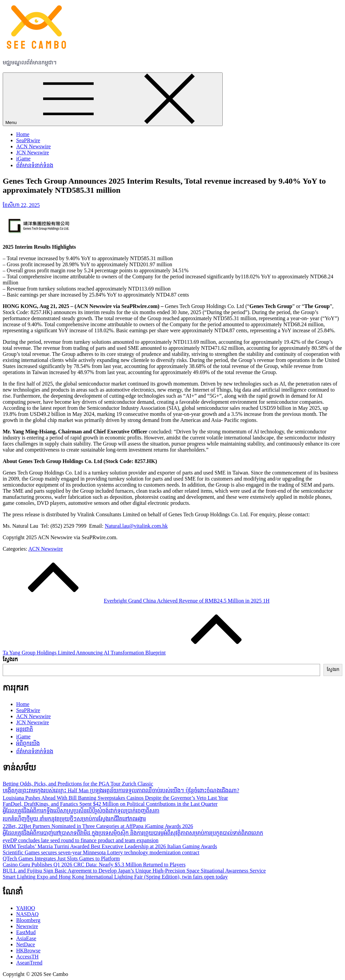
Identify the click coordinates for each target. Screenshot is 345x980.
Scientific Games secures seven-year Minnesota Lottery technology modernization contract (101, 852)
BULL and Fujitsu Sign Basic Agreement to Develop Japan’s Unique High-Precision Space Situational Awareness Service (134, 871)
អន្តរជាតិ (25, 729)
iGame (23, 159)
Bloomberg (28, 920)
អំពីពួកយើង (28, 743)
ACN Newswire (34, 146)
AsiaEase (26, 938)
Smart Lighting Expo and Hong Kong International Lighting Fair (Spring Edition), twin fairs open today (115, 877)
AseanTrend (29, 963)
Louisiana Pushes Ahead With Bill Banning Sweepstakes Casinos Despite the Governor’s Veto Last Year (115, 798)
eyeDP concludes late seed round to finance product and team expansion (81, 840)
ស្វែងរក (10, 659)
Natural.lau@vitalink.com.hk (136, 526)
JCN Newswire (33, 152)
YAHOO (26, 908)
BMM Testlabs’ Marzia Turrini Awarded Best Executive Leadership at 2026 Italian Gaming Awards (110, 846)
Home (23, 134)
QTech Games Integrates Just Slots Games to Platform (61, 859)
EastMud (26, 932)
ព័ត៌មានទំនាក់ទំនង (35, 165)
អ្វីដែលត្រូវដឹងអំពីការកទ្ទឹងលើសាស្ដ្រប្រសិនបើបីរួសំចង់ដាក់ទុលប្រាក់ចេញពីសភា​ (81, 811)
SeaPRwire (28, 140)
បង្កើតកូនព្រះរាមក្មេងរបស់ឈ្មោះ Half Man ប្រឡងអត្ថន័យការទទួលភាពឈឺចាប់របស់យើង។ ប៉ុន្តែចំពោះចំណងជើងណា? (121, 790)
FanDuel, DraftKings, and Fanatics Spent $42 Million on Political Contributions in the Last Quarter (110, 804)
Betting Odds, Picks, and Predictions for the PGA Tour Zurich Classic (78, 784)
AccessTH (27, 957)
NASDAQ (27, 914)
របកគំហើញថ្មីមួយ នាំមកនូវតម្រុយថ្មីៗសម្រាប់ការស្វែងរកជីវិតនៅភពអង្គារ (74, 819)
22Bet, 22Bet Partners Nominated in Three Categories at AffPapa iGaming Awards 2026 (98, 826)
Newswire (27, 926)
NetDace (26, 944)
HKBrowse (28, 951)
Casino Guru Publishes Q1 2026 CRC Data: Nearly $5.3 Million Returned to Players (94, 865)
